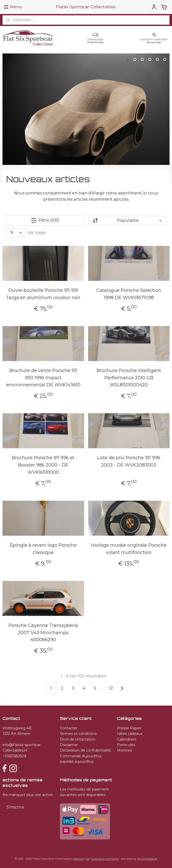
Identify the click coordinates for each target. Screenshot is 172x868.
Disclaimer (69, 745)
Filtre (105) (45, 220)
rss (87, 859)
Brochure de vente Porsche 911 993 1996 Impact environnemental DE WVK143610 (43, 378)
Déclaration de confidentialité (86, 750)
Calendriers (127, 739)
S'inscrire (15, 807)
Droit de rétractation (78, 739)
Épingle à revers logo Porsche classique (43, 549)
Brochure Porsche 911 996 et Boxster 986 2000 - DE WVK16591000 (43, 465)
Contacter (69, 728)
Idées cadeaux (130, 734)
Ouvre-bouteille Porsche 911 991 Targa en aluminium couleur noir (43, 294)
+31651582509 (14, 756)
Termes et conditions (78, 734)
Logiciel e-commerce (105, 859)
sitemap (78, 859)
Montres (124, 750)
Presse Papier (129, 728)
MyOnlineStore (147, 859)
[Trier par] (127, 220)
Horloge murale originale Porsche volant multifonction (129, 549)
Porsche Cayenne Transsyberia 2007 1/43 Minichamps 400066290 (43, 632)
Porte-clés (126, 745)
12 (111, 688)
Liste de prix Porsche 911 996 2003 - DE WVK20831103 (129, 461)
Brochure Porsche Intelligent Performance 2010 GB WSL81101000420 (129, 378)
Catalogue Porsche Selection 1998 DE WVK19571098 (129, 294)
